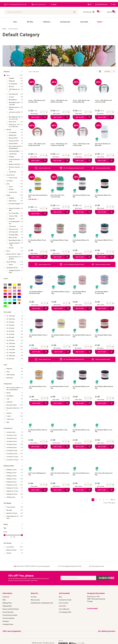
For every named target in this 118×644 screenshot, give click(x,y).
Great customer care (39, 4)
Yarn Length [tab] (7, 309)
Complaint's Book (8, 623)
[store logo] (15, 12)
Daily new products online (103, 167)
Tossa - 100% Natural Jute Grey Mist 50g (38, 99)
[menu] (59, 20)
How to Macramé (64, 608)
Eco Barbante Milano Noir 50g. (104, 196)
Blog (60, 596)
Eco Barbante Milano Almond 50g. (36, 437)
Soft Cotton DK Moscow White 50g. (104, 143)
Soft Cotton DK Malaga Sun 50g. (37, 481)
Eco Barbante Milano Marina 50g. (102, 392)
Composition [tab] (8, 381)
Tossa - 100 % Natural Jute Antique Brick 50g (37, 143)
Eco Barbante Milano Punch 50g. (36, 242)
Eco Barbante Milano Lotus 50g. (102, 437)
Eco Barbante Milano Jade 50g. (60, 437)
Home (4, 26)
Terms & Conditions (8, 617)
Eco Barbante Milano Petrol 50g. (102, 242)
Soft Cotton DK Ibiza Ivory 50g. (82, 481)
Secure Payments (8, 611)
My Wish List (99, 12)
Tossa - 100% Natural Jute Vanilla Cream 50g (60, 99)
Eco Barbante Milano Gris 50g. (82, 242)
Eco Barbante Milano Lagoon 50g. (59, 295)
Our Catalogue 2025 (65, 611)
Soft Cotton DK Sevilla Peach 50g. (59, 481)
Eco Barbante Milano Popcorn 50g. (59, 340)
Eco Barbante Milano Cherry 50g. (37, 340)
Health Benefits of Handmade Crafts (42, 602)
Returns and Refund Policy (11, 608)
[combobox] (53, 12)
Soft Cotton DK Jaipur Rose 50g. (103, 481)
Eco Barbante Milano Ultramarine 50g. (37, 295)
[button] (90, 4)
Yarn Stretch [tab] (8, 540)
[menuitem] (29, 20)
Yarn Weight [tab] (7, 500)
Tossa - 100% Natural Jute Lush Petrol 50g (105, 99)
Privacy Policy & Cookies (10, 614)
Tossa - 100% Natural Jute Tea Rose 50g (82, 143)
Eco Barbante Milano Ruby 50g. (104, 340)
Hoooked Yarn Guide (65, 599)
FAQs (4, 599)
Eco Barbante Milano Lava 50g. (82, 392)
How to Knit (62, 605)
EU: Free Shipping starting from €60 (15, 4)
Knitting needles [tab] (9, 463)
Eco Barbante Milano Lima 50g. (82, 437)
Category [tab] (7, 68)
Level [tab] (5, 362)
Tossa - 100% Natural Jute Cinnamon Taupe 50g (60, 143)
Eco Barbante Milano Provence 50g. (102, 295)
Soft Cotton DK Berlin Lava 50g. (81, 196)
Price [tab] (5, 529)
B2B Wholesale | (102, 4)
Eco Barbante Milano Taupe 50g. (58, 242)
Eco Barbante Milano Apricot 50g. (80, 340)
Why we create (35, 599)
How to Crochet (64, 602)
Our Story (34, 596)
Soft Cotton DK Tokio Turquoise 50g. (58, 196)
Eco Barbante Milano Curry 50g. (37, 392)
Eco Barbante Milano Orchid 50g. (58, 392)
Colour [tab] (6, 275)
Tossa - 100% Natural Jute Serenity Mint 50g (82, 99)
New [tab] (5, 525)
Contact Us (6, 596)
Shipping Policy (7, 602)
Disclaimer (6, 620)
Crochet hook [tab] (8, 425)
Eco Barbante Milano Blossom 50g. (80, 295)
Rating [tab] (6, 521)
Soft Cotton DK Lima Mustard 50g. (36, 196)
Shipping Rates (7, 605)
